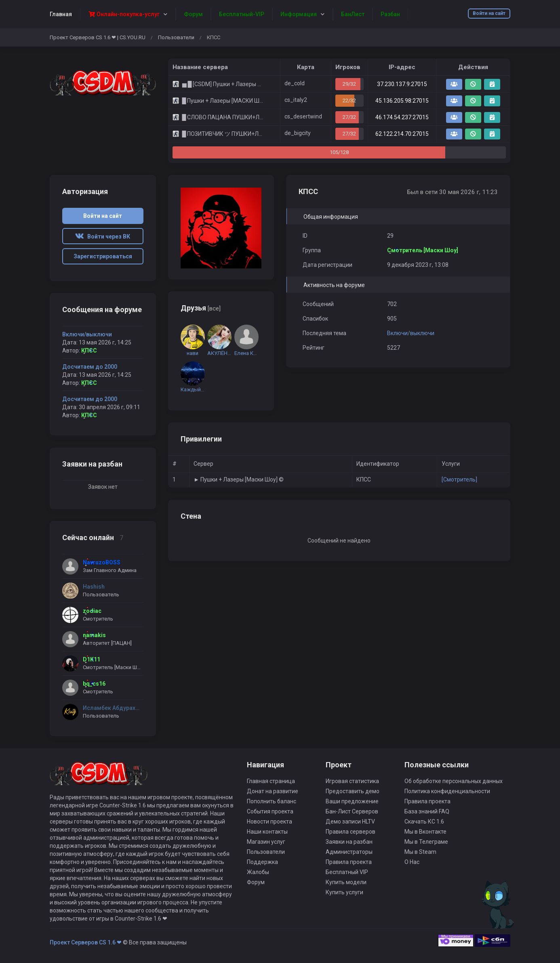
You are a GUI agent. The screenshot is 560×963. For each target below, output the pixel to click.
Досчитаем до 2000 (90, 367)
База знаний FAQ (427, 811)
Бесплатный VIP (347, 872)
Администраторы (349, 852)
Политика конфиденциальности (447, 791)
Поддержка (262, 862)
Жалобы (258, 872)
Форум (256, 882)
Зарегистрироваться (103, 256)
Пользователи (176, 37)
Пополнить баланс (272, 801)
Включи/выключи (411, 333)
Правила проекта (349, 862)
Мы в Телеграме (426, 842)
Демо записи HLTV (350, 822)
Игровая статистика (352, 781)
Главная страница (271, 781)
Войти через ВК (103, 237)
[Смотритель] (459, 479)
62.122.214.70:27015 (402, 134)
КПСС (89, 351)
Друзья (201, 308)
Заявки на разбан (349, 842)
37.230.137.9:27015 (402, 84)
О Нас (412, 862)
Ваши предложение (352, 801)
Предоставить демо (353, 791)
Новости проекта (269, 822)
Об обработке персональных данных (454, 781)
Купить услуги (344, 892)
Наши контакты (267, 832)
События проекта (270, 811)
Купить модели (346, 882)
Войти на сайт (489, 13)
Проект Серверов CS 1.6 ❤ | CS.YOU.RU (98, 37)
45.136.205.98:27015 (402, 101)
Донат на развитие (273, 791)
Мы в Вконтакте (425, 832)
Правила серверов (351, 832)
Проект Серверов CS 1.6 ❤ (86, 942)
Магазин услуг (266, 842)
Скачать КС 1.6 (424, 822)
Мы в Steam (420, 852)
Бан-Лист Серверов (352, 811)
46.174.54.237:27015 (402, 117)
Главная (61, 14)
